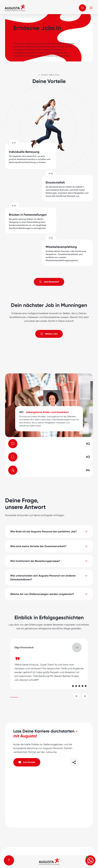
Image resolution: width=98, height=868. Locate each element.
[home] (15, 8)
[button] (82, 8)
